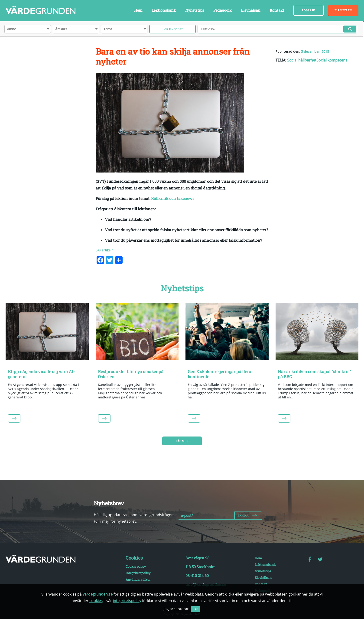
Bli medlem (343, 10)
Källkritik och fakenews (173, 198)
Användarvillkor (138, 579)
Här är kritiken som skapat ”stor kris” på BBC (314, 374)
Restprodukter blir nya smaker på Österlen (131, 374)
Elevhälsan (251, 10)
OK (196, 609)
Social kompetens (332, 60)
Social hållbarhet (302, 60)
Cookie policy (136, 566)
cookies (96, 601)
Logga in (309, 10)
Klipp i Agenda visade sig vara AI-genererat (41, 374)
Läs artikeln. (105, 250)
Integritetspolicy (138, 573)
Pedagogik (223, 10)
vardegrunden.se (98, 594)
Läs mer (182, 441)
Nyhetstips (195, 10)
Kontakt (277, 10)
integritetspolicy (127, 601)
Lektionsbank (164, 10)
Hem (138, 10)
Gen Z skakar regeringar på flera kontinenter (219, 374)
